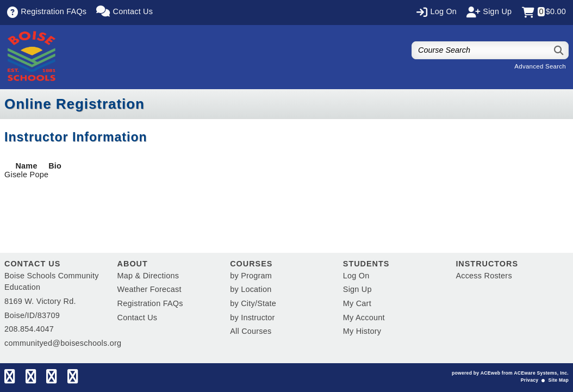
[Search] (559, 50)
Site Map (559, 380)
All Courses (251, 331)
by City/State (253, 303)
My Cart (357, 303)
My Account (364, 318)
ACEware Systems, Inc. (541, 373)
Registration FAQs (150, 303)
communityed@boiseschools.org (63, 343)
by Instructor (252, 318)
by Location (251, 289)
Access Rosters (484, 276)
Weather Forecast (150, 289)
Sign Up (357, 289)
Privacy (530, 380)
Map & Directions (148, 276)
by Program (251, 276)
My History (362, 331)
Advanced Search (540, 66)
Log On (356, 276)
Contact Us (138, 318)
